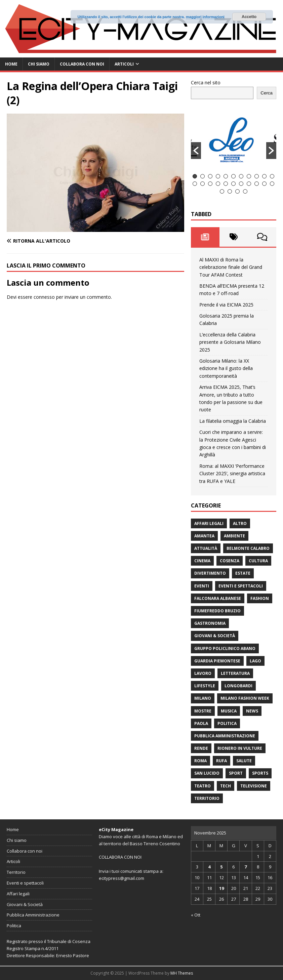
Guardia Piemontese (217, 661)
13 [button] (203, 184)
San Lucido (207, 773)
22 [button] (272, 184)
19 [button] (249, 184)
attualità (206, 548)
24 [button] (230, 191)
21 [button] (264, 184)
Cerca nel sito (206, 83)
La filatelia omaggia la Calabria (233, 421)
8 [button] (249, 176)
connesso (44, 297)
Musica (229, 711)
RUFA (221, 761)
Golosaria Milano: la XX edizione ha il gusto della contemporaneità (226, 368)
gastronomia (210, 623)
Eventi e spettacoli (241, 586)
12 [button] (195, 184)
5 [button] (226, 176)
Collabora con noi (82, 64)
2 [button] (203, 176)
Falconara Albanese (218, 598)
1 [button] (195, 176)
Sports (260, 773)
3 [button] (210, 176)
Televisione (254, 786)
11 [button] (272, 176)
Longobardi (238, 686)
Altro (240, 523)
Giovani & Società (215, 636)
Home (11, 64)
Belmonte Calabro (248, 548)
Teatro (203, 786)
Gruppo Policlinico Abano (225, 648)
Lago (255, 661)
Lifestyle (205, 686)
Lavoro (203, 673)
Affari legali (209, 523)
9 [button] (257, 176)
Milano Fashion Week (245, 698)
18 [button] (241, 184)
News (252, 711)
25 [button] (237, 191)
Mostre (203, 711)
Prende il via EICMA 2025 (226, 305)
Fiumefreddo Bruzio (217, 611)
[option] (234, 139)
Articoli (124, 64)
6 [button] (233, 176)
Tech (226, 786)
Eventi (202, 586)
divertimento (210, 573)
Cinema (202, 561)
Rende (201, 748)
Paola (201, 723)
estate (243, 573)
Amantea (204, 536)
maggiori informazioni (205, 17)
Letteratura (235, 673)
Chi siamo (39, 64)
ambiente (234, 536)
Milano (203, 698)
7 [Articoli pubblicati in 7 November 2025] (246, 867)
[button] (196, 151)
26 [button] (245, 191)
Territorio (207, 798)
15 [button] (218, 184)
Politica (227, 723)
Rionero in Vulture (240, 748)
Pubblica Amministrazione (225, 736)
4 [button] (218, 176)
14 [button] (210, 184)
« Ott (196, 915)
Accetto (249, 17)
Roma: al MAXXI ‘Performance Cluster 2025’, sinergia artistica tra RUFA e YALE (232, 474)
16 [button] (226, 184)
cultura (258, 561)
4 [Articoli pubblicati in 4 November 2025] (209, 867)
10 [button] (264, 176)
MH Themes (182, 973)
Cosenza (230, 561)
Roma (200, 761)
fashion (260, 598)
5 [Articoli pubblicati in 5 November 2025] (221, 867)
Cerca (267, 93)
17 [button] (233, 184)
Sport (236, 773)
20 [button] (257, 184)
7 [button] (241, 176)
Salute (244, 761)
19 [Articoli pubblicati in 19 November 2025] (221, 888)
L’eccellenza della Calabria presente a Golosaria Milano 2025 (230, 342)
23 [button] (222, 191)
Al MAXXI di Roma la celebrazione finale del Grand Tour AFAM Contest (231, 267)
